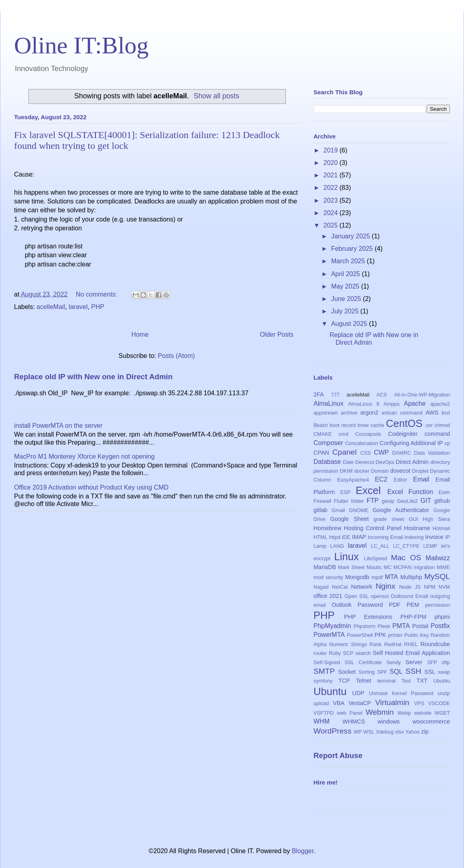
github (442, 501)
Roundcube (435, 644)
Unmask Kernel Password (401, 693)
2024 (332, 213)
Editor (400, 480)
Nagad (321, 587)
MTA (392, 577)
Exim (444, 492)
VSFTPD (324, 713)
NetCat (340, 587)
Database (327, 462)
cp (448, 443)
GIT (426, 501)
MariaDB (325, 567)
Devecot (365, 462)
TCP (344, 681)
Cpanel (345, 452)
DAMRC (402, 453)
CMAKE (323, 434)
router (320, 653)
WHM (322, 721)
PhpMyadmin (332, 626)
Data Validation (432, 453)
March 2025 (349, 261)
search (363, 653)
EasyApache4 (353, 480)
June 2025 (347, 299)
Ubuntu (330, 691)
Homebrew (328, 528)
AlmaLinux (329, 404)
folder (358, 501)
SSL (430, 672)
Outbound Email (409, 596)
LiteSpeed (376, 558)
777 (335, 395)
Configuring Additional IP (411, 443)
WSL (369, 732)
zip (425, 732)
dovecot (400, 471)
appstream (326, 413)
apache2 (440, 404)
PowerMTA (329, 635)
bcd (446, 413)
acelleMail (51, 307)
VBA (339, 703)
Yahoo (413, 732)
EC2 (381, 479)
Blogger (303, 851)
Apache (415, 404)
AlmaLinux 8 (364, 404)
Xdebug (385, 732)
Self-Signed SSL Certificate (348, 662)
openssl (380, 596)
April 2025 (347, 274)
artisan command (402, 413)
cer (429, 425)
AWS (432, 413)
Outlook (342, 605)
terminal (387, 681)
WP (358, 732)
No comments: (98, 294)
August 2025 (350, 324)
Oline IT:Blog (81, 45)
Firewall (322, 501)
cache (377, 425)
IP (448, 537)
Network (362, 587)
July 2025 (346, 311)
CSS (366, 453)
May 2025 (346, 286)
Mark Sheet (351, 567)
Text (406, 681)
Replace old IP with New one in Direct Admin (93, 377)
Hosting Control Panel (372, 528)
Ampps (392, 404)
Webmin (380, 712)
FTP (372, 501)
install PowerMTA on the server (58, 426)
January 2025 (351, 236)
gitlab (320, 510)
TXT (422, 681)
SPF (382, 672)
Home (140, 334)
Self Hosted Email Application (411, 653)
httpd (335, 537)
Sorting (367, 672)
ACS (382, 395)
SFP (432, 662)
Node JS (410, 587)
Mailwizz (438, 558)
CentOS (404, 423)
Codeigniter (403, 434)
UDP (358, 693)
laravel (78, 307)
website (422, 713)
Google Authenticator (401, 510)
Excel (368, 490)
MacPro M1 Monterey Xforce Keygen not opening (84, 456)
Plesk (384, 626)
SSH (413, 671)
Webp (404, 713)
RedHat (393, 644)
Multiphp (411, 577)
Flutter (341, 501)
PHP (98, 307)
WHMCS (354, 722)
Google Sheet (350, 519)
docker (362, 471)
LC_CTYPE (406, 546)
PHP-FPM (413, 617)
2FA (319, 394)
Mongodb (357, 577)
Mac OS (406, 558)
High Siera (436, 519)
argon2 (369, 413)
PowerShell (360, 635)
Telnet (364, 681)
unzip (444, 693)
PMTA (401, 626)
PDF (395, 605)
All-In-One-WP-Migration (422, 395)
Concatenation (361, 443)
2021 (332, 175)
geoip (388, 501)
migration (424, 567)
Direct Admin (412, 462)
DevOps (385, 462)
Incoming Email (385, 537)
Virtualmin (392, 702)
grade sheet (389, 519)
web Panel (350, 713)
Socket (347, 672)
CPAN (321, 453)
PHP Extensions (368, 617)
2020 (332, 163)
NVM (444, 587)
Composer (328, 443)
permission (438, 605)
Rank (376, 644)
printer (395, 635)
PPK (380, 635)
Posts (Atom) (176, 356)
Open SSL (357, 596)
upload (321, 703)
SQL (396, 672)
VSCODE (439, 703)
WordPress (333, 731)
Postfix (440, 626)
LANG (337, 546)
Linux (347, 557)
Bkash (321, 425)
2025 (332, 225)
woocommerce (431, 722)
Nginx (386, 586)
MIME (443, 567)
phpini (442, 617)
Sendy (393, 662)
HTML (321, 537)
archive (349, 413)
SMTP (324, 671)
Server (414, 662)
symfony (323, 681)
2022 (332, 188)
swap (444, 672)
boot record (343, 425)
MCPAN (402, 567)
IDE (346, 537)
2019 (332, 150)
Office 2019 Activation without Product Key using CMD (91, 487)
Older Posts (277, 334)
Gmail (338, 510)
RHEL (411, 644)
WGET (442, 713)
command (437, 434)
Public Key (416, 635)
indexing (414, 537)
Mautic (374, 567)
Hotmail (441, 528)
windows (389, 722)
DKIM (346, 471)
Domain (380, 471)
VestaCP (360, 703)
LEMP (430, 546)
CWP (381, 452)
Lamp (320, 546)
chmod (442, 425)
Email (421, 479)
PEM (413, 605)
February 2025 (353, 249)
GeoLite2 (407, 501)
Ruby (335, 653)
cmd (344, 434)
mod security (328, 577)
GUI (414, 519)
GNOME (359, 510)
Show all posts (217, 96)
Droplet (420, 471)
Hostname (417, 528)
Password (370, 605)
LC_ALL (380, 546)
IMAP (359, 537)
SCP (348, 653)
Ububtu (442, 681)
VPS (419, 703)
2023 (332, 200)
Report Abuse (338, 755)
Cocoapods (368, 434)
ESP (346, 492)
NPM (429, 587)
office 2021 (328, 596)
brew (363, 425)
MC (388, 567)
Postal (420, 626)
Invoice (434, 537)
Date (348, 462)
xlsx (399, 732)
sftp (446, 662)
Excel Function (410, 492)
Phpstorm (365, 626)
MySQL (437, 576)
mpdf (377, 577)
